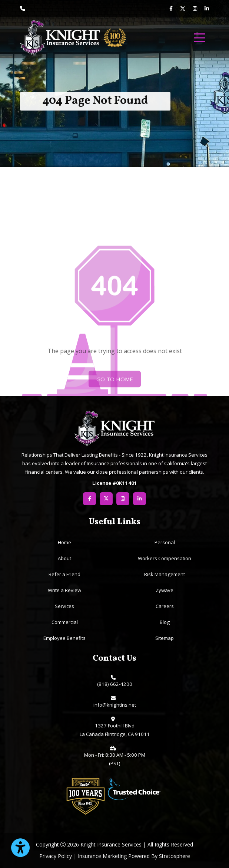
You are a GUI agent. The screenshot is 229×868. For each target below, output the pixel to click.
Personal (165, 542)
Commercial (65, 622)
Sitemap (165, 638)
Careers (165, 606)
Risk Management (165, 574)
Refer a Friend (64, 574)
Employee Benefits (64, 638)
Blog (165, 622)
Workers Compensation (165, 558)
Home (64, 542)
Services (64, 606)
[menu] (200, 38)
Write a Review (64, 590)
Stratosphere (175, 856)
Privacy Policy (56, 856)
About (64, 558)
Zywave (165, 590)
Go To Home (115, 387)
